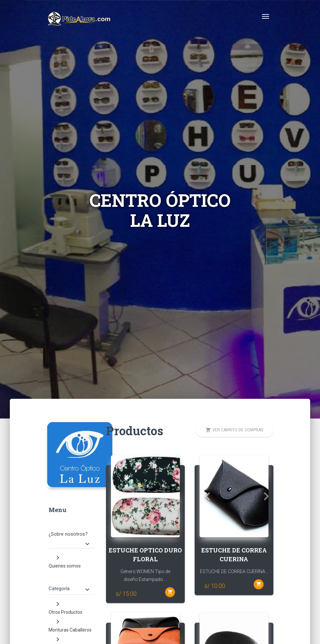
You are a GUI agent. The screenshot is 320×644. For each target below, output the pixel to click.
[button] (116, 496)
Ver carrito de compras (234, 430)
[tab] (72, 533)
